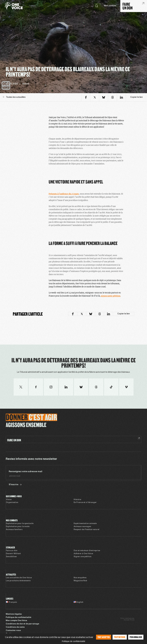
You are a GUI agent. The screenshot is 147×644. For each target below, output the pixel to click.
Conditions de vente (15, 627)
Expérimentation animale (85, 524)
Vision (9, 500)
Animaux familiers (14, 530)
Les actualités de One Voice (19, 578)
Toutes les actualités (14, 97)
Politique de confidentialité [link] (74, 641)
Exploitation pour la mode (18, 527)
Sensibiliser (11, 557)
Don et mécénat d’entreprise (87, 551)
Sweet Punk (129, 620)
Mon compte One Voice (16, 621)
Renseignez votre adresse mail (25, 472)
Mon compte (110, 6)
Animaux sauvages (82, 527)
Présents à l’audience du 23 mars (64, 194)
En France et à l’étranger (85, 503)
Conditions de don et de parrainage (22, 624)
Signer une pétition (83, 557)
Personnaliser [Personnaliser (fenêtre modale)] (136, 637)
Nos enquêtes (80, 578)
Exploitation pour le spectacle (20, 524)
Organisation (12, 503)
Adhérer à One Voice (83, 554)
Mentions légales (14, 614)
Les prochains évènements (18, 581)
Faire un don (12, 551)
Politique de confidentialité (18, 617)
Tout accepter (104, 637)
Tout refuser (120, 637)
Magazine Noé (80, 581)
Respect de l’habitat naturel (86, 530)
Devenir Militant (13, 554)
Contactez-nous (13, 631)
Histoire (77, 500)
